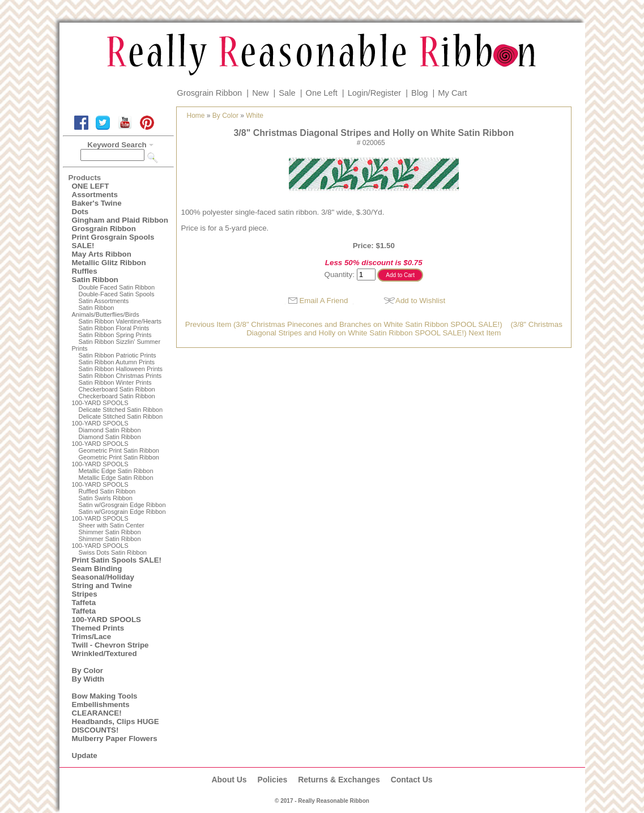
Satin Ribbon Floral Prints (114, 328)
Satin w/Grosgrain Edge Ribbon (122, 505)
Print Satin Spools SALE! (117, 560)
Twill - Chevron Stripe (110, 645)
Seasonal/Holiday (103, 577)
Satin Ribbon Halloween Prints (121, 369)
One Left (322, 93)
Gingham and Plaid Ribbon (120, 220)
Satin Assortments (104, 301)
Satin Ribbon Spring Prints (115, 335)
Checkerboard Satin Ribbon (117, 389)
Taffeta (84, 603)
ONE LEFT (91, 186)
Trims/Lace (92, 637)
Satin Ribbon (95, 280)
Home (196, 116)
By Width (88, 679)
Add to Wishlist (420, 301)
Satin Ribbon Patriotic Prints (118, 355)
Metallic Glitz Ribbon (109, 263)
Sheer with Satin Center (112, 525)
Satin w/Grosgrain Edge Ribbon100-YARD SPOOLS (119, 515)
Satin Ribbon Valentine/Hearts (120, 321)
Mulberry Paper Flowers (115, 738)
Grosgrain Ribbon (209, 93)
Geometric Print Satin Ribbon (119, 450)
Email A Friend (323, 301)
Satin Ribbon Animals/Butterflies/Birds (106, 311)
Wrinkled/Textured (105, 654)
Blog (419, 93)
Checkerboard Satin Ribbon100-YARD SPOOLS (114, 399)
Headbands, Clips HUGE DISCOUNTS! (116, 726)
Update (85, 755)
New (260, 93)
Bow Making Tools (105, 696)
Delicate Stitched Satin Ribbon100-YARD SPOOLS (118, 420)
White (255, 116)
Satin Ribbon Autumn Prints (117, 362)
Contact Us (412, 780)
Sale (287, 93)
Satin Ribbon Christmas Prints (120, 376)
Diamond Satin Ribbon (110, 430)
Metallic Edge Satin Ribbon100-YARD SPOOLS (113, 481)
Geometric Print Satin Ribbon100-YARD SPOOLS (116, 461)
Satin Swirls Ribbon (106, 498)
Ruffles (85, 271)
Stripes (85, 594)
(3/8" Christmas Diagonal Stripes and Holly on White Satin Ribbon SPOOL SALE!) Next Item (404, 329)
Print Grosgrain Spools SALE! (113, 241)
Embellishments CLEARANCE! (101, 709)
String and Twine (102, 586)
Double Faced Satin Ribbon (117, 287)
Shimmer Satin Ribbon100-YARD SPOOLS (106, 542)
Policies (272, 780)
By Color (88, 671)
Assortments (95, 195)
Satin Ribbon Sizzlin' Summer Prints (116, 345)
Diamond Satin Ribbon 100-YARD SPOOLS (106, 440)
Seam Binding (97, 569)
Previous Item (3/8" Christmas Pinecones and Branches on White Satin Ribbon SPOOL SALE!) (344, 324)
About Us (229, 780)
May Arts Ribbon (102, 254)
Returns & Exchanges (339, 780)
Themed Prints (98, 628)
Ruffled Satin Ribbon (107, 491)
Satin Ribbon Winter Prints (115, 382)
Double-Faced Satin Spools (117, 294)
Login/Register (375, 93)
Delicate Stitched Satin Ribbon (121, 410)
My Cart (452, 93)
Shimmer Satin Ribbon (110, 532)
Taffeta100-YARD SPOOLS (106, 615)
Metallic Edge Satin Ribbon (116, 471)
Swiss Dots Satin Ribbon (113, 552)
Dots (80, 212)
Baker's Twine (97, 203)
